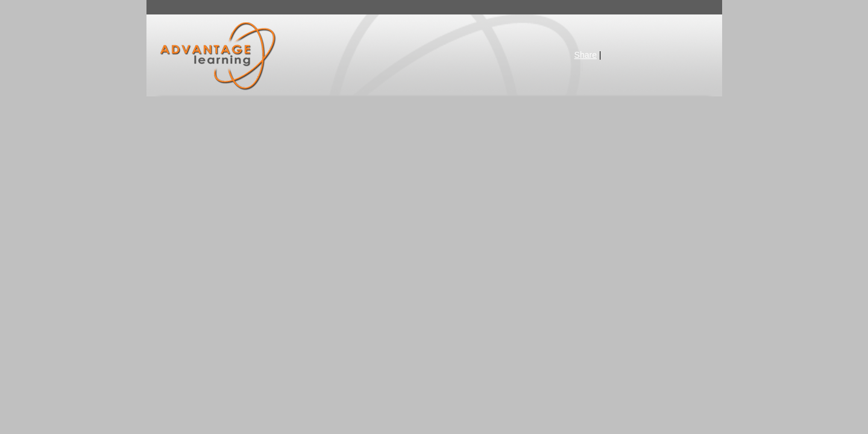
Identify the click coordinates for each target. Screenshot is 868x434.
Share (586, 55)
